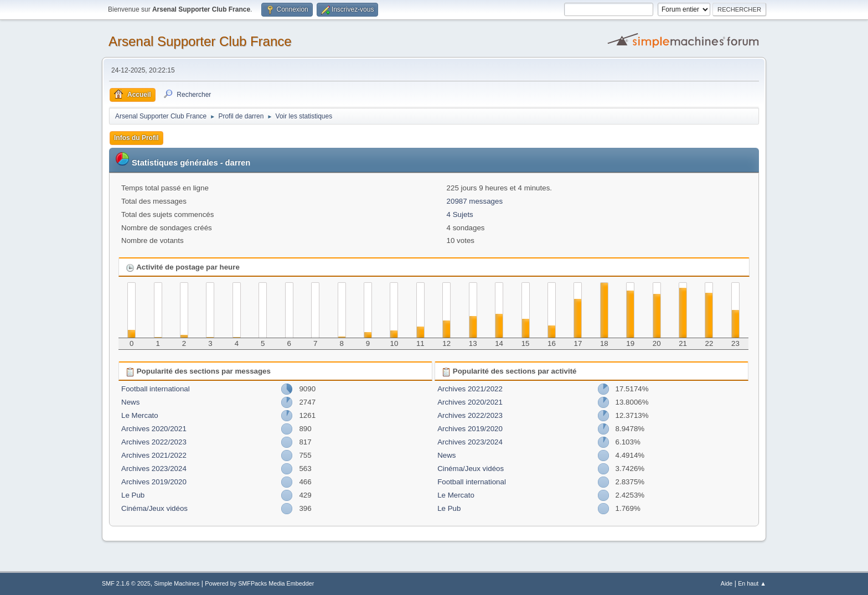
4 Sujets (460, 214)
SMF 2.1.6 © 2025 (126, 583)
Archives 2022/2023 (154, 442)
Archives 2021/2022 (154, 455)
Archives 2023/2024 (154, 469)
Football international (156, 389)
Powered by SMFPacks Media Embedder (259, 583)
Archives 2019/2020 (154, 482)
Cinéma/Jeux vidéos (154, 508)
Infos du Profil (136, 138)
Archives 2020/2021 (154, 429)
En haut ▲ (752, 583)
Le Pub (133, 495)
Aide (727, 583)
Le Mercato (140, 415)
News (130, 402)
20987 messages (475, 201)
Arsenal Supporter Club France (200, 41)
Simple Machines (177, 583)
